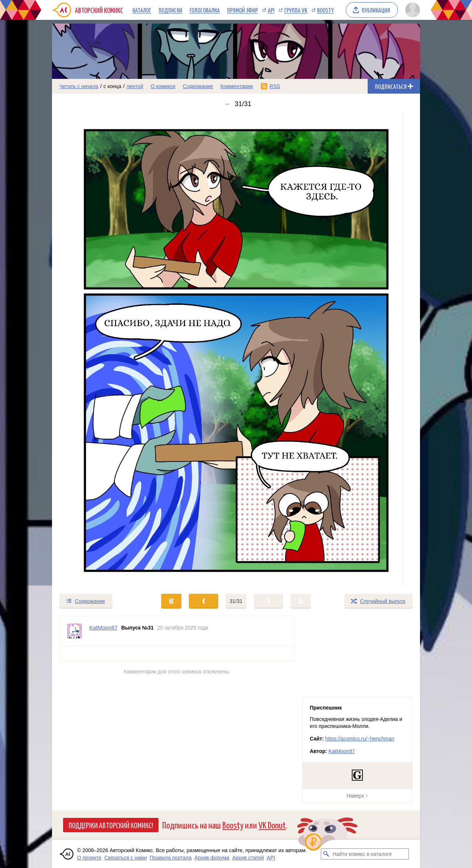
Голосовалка (205, 10)
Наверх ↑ (357, 796)
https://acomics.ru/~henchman (360, 739)
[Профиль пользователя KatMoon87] (74, 631)
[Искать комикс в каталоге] (326, 854)
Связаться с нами (126, 858)
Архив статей (248, 858)
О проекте (89, 858)
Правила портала (171, 858)
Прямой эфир (242, 10)
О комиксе (163, 86)
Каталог (142, 10)
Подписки (170, 10)
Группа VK (296, 10)
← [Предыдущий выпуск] (228, 104)
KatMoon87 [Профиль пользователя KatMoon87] (103, 628)
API (271, 10)
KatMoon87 (342, 751)
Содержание (198, 86)
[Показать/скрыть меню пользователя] (411, 10)
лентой (135, 86)
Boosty (325, 10)
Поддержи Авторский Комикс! (111, 825)
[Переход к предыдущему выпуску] (98, 351)
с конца (113, 86)
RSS (275, 86)
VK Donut (272, 825)
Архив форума (212, 858)
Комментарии (237, 86)
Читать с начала (79, 86)
